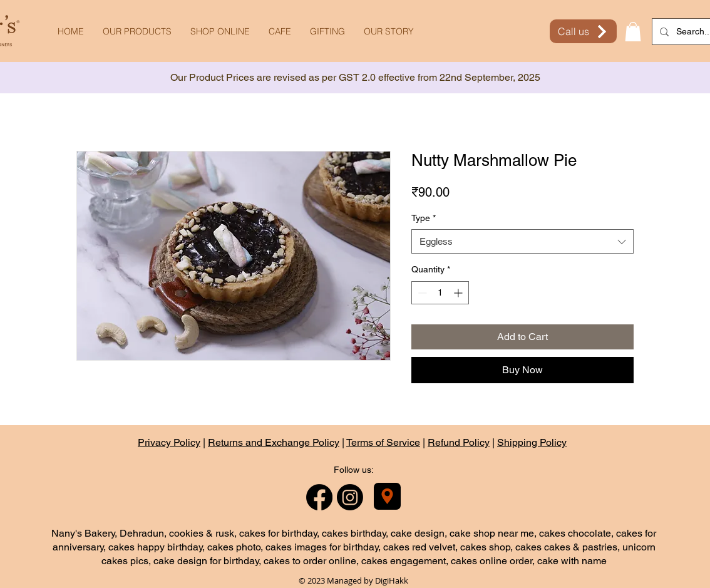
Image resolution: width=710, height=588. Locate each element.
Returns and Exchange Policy (274, 442)
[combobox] (522, 241)
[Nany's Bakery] (387, 496)
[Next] (644, 78)
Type (424, 218)
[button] (633, 32)
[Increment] (459, 293)
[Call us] (583, 31)
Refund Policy (459, 442)
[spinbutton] (440, 293)
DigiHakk (392, 580)
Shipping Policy (532, 442)
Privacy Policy (169, 442)
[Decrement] (421, 293)
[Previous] (66, 78)
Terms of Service (383, 442)
